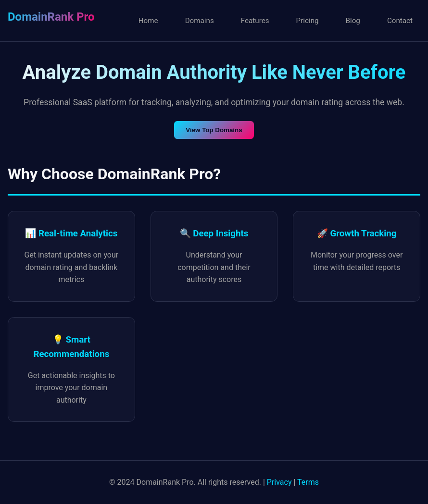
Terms (308, 482)
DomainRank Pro (51, 17)
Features (255, 21)
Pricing (308, 21)
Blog (353, 21)
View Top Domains (214, 130)
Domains (200, 21)
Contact (400, 21)
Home (148, 21)
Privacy (279, 482)
